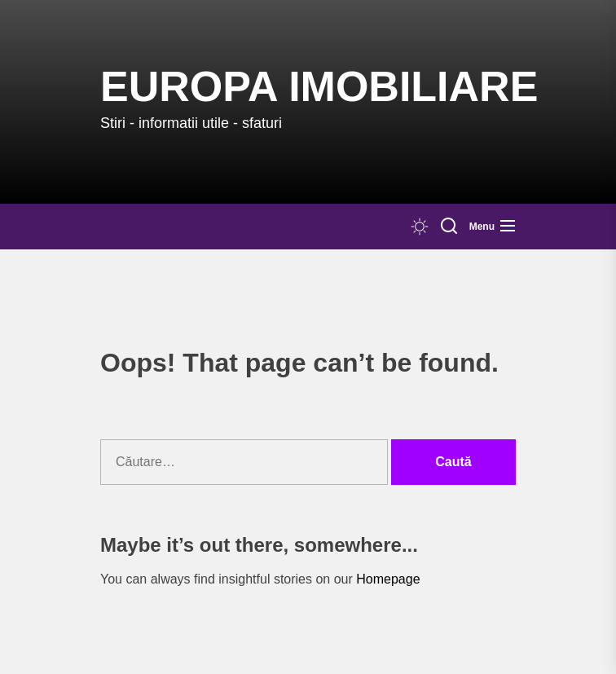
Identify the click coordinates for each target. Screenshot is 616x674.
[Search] (449, 227)
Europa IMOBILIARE (319, 86)
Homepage (388, 579)
